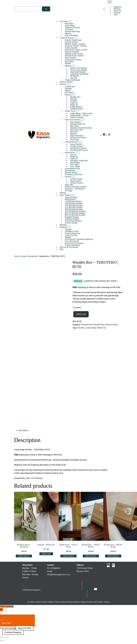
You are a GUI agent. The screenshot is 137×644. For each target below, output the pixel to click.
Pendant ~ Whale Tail (46, 545)
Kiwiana (23, 256)
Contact (51, 565)
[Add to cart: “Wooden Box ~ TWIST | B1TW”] (91, 556)
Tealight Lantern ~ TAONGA (24, 546)
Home (16, 256)
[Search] (46, 9)
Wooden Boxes (111, 325)
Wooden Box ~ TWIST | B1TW (91, 546)
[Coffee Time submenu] (77, 111)
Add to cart (81, 314)
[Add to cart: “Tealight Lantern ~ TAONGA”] (24, 556)
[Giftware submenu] (69, 84)
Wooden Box (33, 256)
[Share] (5, 637)
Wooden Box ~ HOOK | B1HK (113, 546)
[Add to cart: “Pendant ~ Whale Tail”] (46, 554)
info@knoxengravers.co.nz (59, 574)
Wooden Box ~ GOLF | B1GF (68, 546)
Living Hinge (91, 328)
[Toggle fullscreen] (3, 637)
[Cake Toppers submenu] (73, 195)
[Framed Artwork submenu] (80, 142)
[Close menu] (110, 2)
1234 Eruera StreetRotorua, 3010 (85, 568)
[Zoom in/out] (1, 637)
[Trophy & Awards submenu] (76, 38)
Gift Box (81, 328)
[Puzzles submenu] (74, 177)
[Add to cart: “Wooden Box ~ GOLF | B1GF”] (68, 556)
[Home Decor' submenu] (78, 152)
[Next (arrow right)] (3, 640)
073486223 (55, 568)
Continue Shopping (13, 632)
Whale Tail (101, 328)
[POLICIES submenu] (96, 589)
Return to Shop (25, 628)
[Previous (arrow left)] (1, 640)
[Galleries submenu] (69, 227)
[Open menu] (104, 9)
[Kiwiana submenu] (74, 95)
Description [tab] (23, 430)
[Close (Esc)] (8, 637)
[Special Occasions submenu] (82, 120)
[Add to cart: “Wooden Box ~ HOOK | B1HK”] (113, 556)
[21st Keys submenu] (70, 21)
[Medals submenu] (73, 66)
